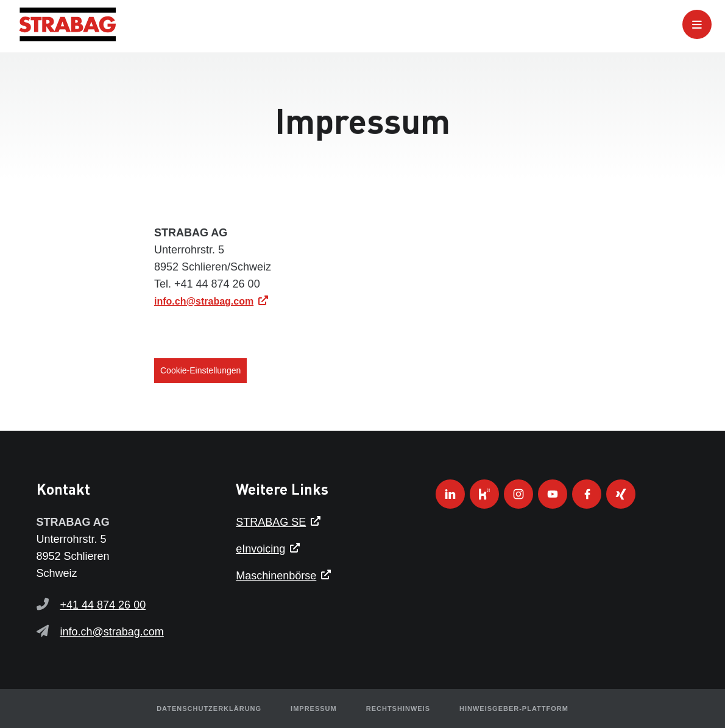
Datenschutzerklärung (209, 709)
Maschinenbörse (276, 576)
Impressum (314, 709)
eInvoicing (260, 549)
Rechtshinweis (398, 709)
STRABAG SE (271, 522)
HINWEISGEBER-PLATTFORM (514, 709)
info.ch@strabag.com (204, 301)
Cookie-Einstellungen (200, 370)
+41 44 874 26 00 (103, 605)
